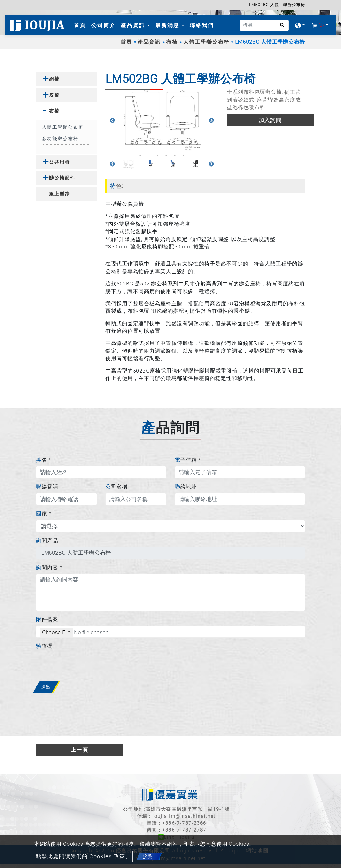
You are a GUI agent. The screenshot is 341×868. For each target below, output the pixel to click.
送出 (46, 687)
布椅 (172, 42)
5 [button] (175, 156)
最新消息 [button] (168, 25)
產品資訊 (149, 42)
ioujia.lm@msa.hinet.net (184, 816)
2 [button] (149, 156)
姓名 (44, 460)
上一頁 (79, 750)
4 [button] (166, 156)
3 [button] (157, 156)
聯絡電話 (47, 487)
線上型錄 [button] (60, 194)
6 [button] (184, 156)
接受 (147, 857)
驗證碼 (44, 646)
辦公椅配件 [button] (62, 178)
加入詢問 (270, 120)
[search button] (280, 27)
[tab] (66, 79)
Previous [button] (112, 121)
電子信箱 (188, 460)
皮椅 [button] (54, 95)
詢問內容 (49, 568)
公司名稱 (116, 487)
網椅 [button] (54, 79)
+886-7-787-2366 (184, 823)
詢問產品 (47, 541)
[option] (162, 120)
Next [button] (211, 121)
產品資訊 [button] (134, 25)
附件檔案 (47, 619)
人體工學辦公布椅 (206, 42)
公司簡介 (103, 25)
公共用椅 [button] (60, 162)
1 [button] (140, 156)
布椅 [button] (54, 111)
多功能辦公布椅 (60, 139)
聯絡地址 (186, 487)
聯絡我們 (202, 25)
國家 (44, 514)
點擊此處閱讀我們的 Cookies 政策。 (83, 856)
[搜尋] (264, 25)
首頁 (81, 25)
